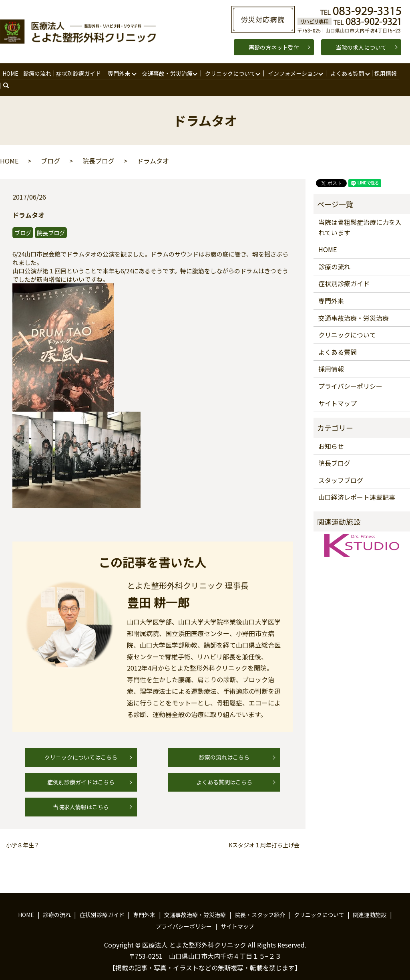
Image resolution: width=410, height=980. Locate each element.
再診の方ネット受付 (274, 47)
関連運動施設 (370, 903)
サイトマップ (338, 391)
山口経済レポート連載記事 (357, 485)
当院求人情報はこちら (81, 795)
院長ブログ (98, 149)
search (409, 73)
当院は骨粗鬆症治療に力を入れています (360, 215)
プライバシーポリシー (350, 374)
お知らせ (331, 434)
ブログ (50, 149)
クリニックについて (229, 73)
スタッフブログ (341, 468)
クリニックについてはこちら (81, 745)
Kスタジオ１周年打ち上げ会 (264, 833)
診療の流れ (37, 73)
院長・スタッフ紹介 (260, 903)
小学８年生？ (23, 833)
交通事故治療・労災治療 (354, 306)
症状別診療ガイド (78, 73)
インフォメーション (292, 73)
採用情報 (384, 73)
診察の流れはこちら (224, 745)
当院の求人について (361, 47)
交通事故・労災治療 (167, 73)
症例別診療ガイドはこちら (81, 770)
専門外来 (118, 73)
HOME (10, 73)
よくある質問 (346, 73)
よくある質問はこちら (224, 770)
